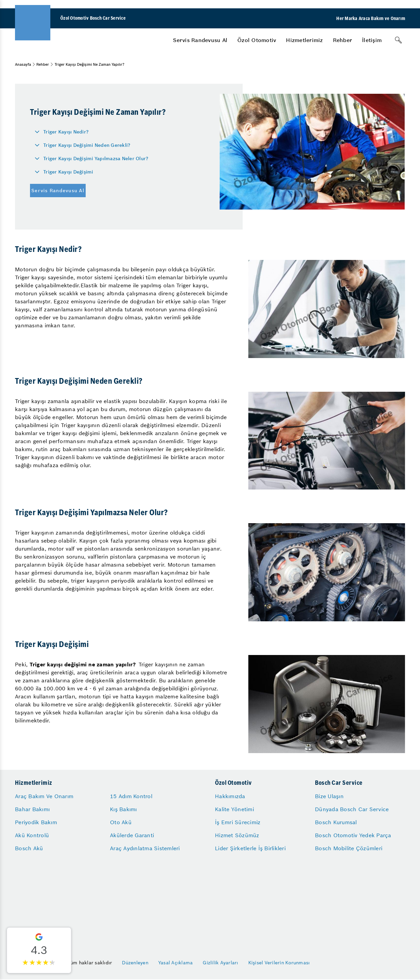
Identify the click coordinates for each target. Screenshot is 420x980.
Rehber (343, 40)
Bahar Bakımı (32, 809)
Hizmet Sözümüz (237, 835)
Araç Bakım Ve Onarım (44, 796)
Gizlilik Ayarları (220, 963)
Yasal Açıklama (176, 963)
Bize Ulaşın (329, 796)
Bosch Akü (29, 848)
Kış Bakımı (123, 809)
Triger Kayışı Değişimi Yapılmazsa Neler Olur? (96, 158)
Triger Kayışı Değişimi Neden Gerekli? (87, 145)
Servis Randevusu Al (200, 40)
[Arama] (398, 40)
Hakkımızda (230, 796)
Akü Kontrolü (32, 835)
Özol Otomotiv (257, 40)
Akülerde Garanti (132, 835)
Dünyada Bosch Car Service (352, 809)
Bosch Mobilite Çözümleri (349, 848)
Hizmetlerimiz (304, 40)
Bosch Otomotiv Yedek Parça (353, 835)
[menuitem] (200, 40)
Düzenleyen (135, 963)
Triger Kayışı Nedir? (66, 132)
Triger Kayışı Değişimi (68, 172)
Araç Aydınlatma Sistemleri (145, 848)
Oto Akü (121, 822)
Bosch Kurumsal (336, 822)
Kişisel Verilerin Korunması (279, 963)
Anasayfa (23, 64)
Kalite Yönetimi (234, 809)
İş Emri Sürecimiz (238, 822)
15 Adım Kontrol (131, 796)
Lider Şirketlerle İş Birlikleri (250, 848)
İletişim (372, 40)
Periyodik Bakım (36, 822)
